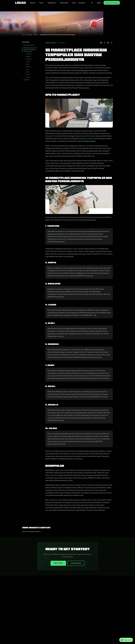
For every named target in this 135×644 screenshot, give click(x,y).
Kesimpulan (26, 80)
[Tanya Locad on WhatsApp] (126, 640)
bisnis (90, 141)
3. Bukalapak (29, 59)
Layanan (33, 3)
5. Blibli (27, 64)
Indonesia (29, 35)
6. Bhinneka (28, 67)
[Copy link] (111, 43)
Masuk (99, 3)
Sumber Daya (65, 3)
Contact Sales (76, 563)
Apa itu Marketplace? (29, 45)
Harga (74, 3)
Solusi (42, 3)
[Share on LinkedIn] (101, 43)
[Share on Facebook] (108, 43)
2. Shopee (28, 56)
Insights (36, 35)
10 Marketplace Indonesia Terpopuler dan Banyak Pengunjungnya (30, 50)
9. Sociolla (28, 75)
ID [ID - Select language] (93, 3)
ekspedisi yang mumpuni (56, 234)
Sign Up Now (58, 563)
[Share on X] (105, 43)
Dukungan (82, 3)
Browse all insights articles (32, 532)
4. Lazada (28, 62)
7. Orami (27, 69)
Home (24, 35)
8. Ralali (27, 72)
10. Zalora (28, 77)
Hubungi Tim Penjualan (112, 3)
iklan (57, 171)
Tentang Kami (52, 3)
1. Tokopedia (28, 54)
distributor (84, 70)
